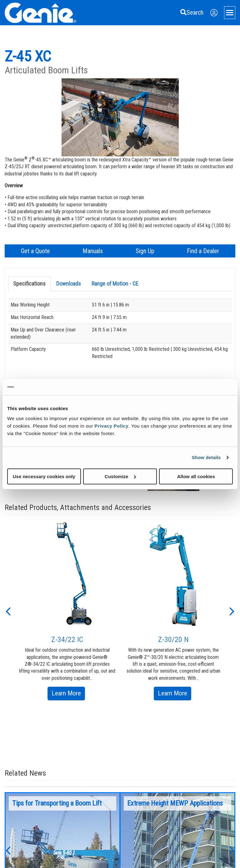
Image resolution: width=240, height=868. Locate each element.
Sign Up (145, 251)
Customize (120, 476)
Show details (206, 457)
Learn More (68, 694)
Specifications (29, 284)
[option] (67, 611)
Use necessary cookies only (44, 476)
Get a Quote (35, 251)
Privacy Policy (111, 426)
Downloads (69, 284)
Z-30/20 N (173, 640)
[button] (8, 611)
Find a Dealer (203, 251)
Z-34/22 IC (67, 640)
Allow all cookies (196, 476)
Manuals (93, 251)
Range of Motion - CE (115, 284)
